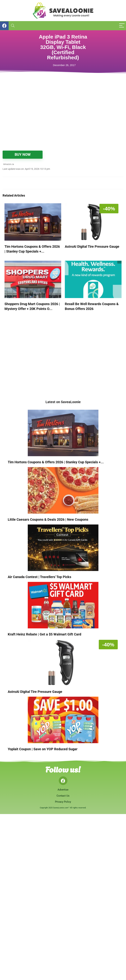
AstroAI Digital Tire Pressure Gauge (92, 247)
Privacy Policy (63, 802)
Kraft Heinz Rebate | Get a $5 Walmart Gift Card (44, 634)
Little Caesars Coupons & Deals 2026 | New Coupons (48, 519)
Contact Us (63, 796)
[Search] (13, 26)
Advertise (63, 790)
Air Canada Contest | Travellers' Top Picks (39, 577)
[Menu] (122, 26)
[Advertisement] (46, 121)
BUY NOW (23, 155)
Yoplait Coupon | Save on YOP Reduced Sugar (43, 749)
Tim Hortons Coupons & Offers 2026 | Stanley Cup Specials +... (56, 462)
